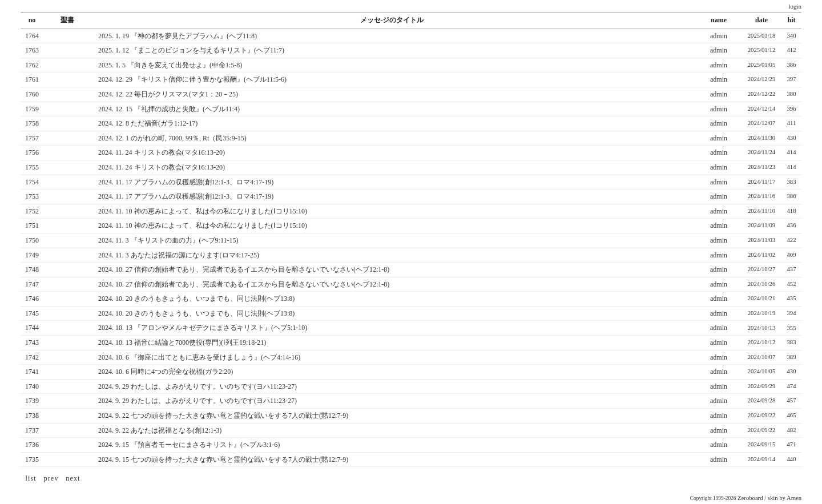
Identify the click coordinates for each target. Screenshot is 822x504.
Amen (794, 498)
